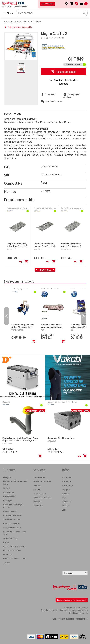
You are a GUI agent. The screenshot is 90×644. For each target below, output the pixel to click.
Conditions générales (78, 613)
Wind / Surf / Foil (11, 538)
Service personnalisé (42, 481)
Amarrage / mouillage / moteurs (13, 506)
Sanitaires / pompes (12, 519)
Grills (24, 22)
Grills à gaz (35, 22)
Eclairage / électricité (12, 515)
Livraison (37, 485)
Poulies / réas (9, 496)
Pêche (6, 542)
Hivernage (8, 555)
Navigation (8, 477)
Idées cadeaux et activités (15, 547)
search (84, 13)
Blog (64, 498)
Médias (65, 506)
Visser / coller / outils (12, 528)
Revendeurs (67, 485)
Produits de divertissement (15, 559)
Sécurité (7, 488)
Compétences (39, 477)
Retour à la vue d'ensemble (18, 27)
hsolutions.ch (82, 619)
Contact (65, 494)
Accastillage (9, 492)
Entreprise (67, 477)
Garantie (37, 490)
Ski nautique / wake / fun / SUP (15, 533)
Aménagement (12, 22)
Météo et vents (39, 494)
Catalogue (67, 502)
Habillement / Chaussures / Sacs (15, 483)
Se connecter (47, 4)
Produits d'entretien (12, 523)
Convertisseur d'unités (42, 498)
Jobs (64, 510)
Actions (6, 563)
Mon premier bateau (12, 551)
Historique (67, 481)
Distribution (38, 506)
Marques (66, 490)
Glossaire (37, 502)
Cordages (8, 500)
